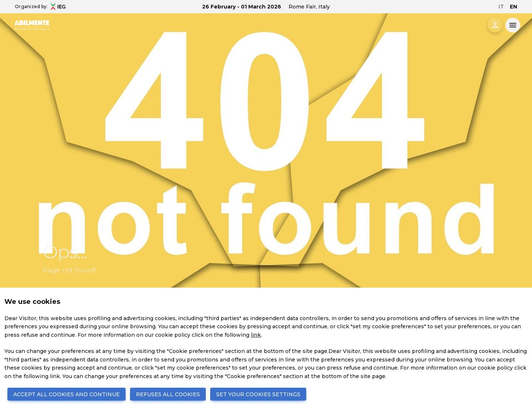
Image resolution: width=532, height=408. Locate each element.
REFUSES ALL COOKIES (168, 394)
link (256, 335)
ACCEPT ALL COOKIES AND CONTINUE (66, 394)
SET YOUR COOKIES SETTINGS (258, 394)
